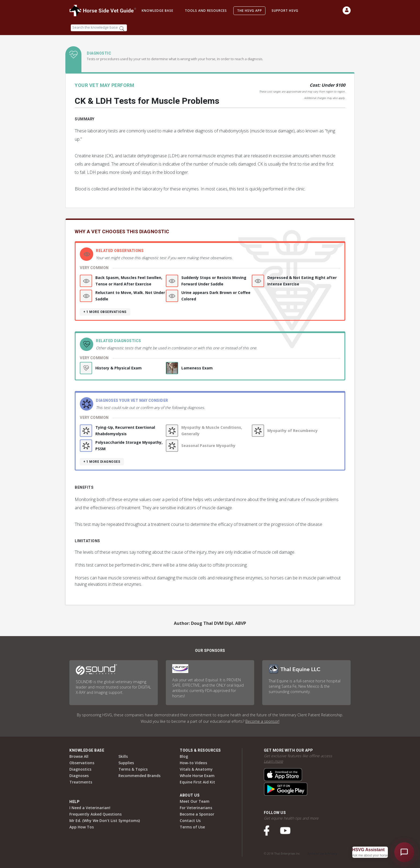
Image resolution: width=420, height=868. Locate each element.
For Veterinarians (196, 808)
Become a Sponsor (197, 814)
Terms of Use (192, 827)
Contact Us (190, 821)
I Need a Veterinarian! (90, 808)
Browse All (79, 756)
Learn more (273, 761)
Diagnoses (79, 776)
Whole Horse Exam (197, 776)
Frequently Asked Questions (95, 814)
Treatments (81, 782)
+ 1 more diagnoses (102, 462)
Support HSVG (285, 11)
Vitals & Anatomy (196, 769)
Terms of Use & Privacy (322, 853)
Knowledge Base (157, 11)
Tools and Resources (206, 11)
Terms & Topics (133, 769)
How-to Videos (193, 763)
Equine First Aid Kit (197, 782)
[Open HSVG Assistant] (404, 852)
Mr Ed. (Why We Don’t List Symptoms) (105, 821)
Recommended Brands (139, 776)
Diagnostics (80, 769)
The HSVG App (250, 11)
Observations (82, 763)
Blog (184, 756)
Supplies (126, 763)
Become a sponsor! (262, 721)
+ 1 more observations (105, 312)
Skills (123, 756)
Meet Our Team (195, 801)
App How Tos (82, 827)
